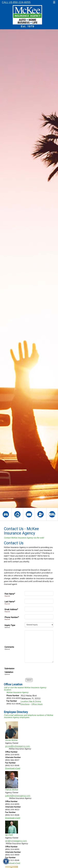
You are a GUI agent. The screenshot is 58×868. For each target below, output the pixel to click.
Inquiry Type (10, 625)
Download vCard (13, 768)
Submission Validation (9, 670)
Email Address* (11, 609)
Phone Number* (12, 617)
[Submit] (29, 680)
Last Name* (10, 602)
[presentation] (34, 671)
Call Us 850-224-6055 (16, 2)
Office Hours (37, 704)
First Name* (10, 594)
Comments (9, 647)
